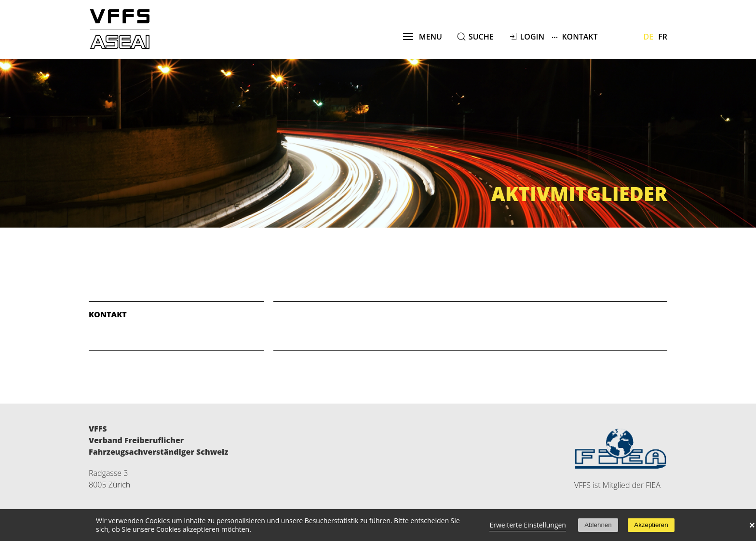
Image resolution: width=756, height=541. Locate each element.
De (649, 37)
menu (423, 37)
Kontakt (575, 36)
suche (481, 37)
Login (532, 37)
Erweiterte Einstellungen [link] (528, 525)
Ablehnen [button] (598, 525)
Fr (663, 37)
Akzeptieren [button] (651, 525)
